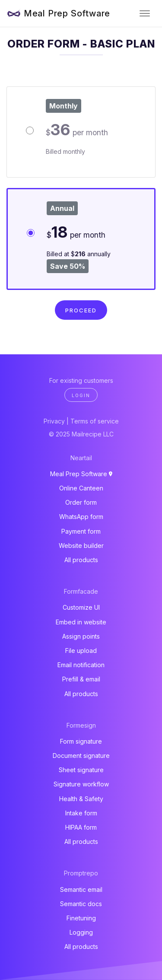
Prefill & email (81, 679)
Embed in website (81, 622)
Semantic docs (81, 904)
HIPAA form (81, 827)
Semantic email (81, 889)
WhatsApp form (81, 517)
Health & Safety (81, 799)
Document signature (81, 756)
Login (81, 395)
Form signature (81, 741)
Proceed (81, 310)
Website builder (81, 546)
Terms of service (95, 421)
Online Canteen (81, 488)
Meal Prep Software (67, 13)
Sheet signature (81, 770)
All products (81, 560)
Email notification (81, 665)
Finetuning (81, 918)
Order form (81, 502)
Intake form (81, 813)
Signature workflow (81, 784)
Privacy (54, 421)
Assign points (81, 636)
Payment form (81, 531)
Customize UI (81, 607)
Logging (81, 932)
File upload (81, 651)
